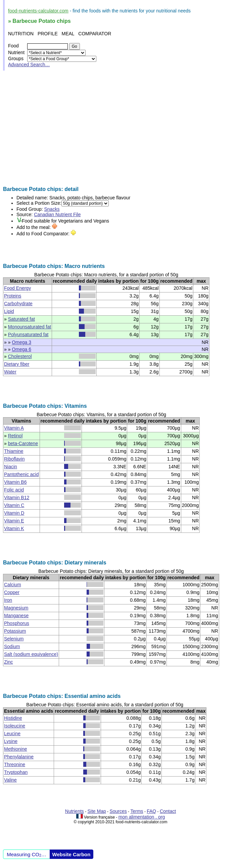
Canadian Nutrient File (57, 214)
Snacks (52, 209)
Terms (137, 811)
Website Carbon (71, 854)
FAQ (151, 811)
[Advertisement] (120, 128)
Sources (118, 811)
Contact (168, 811)
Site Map (97, 811)
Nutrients (75, 811)
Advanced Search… (29, 65)
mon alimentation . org (142, 817)
